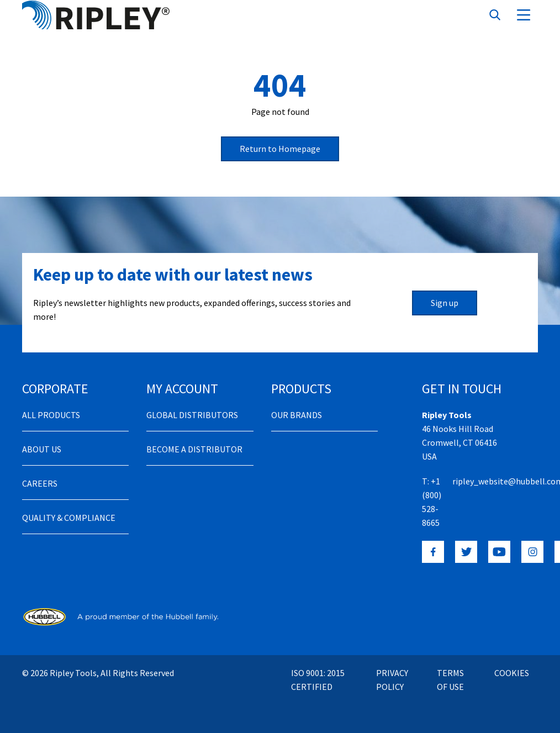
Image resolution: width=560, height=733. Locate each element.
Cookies (512, 673)
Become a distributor (194, 449)
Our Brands (297, 415)
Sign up (445, 303)
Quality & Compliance (69, 518)
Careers (40, 483)
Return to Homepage (280, 149)
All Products (51, 415)
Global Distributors (192, 415)
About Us (42, 449)
